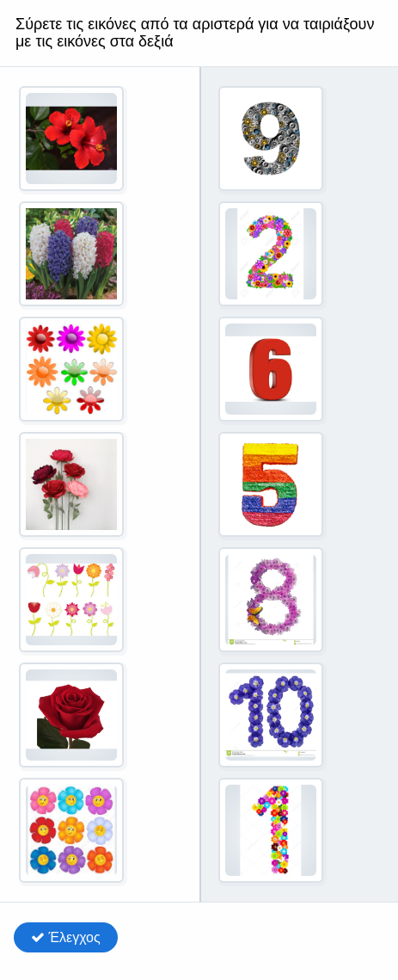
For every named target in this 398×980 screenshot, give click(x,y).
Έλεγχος (66, 937)
